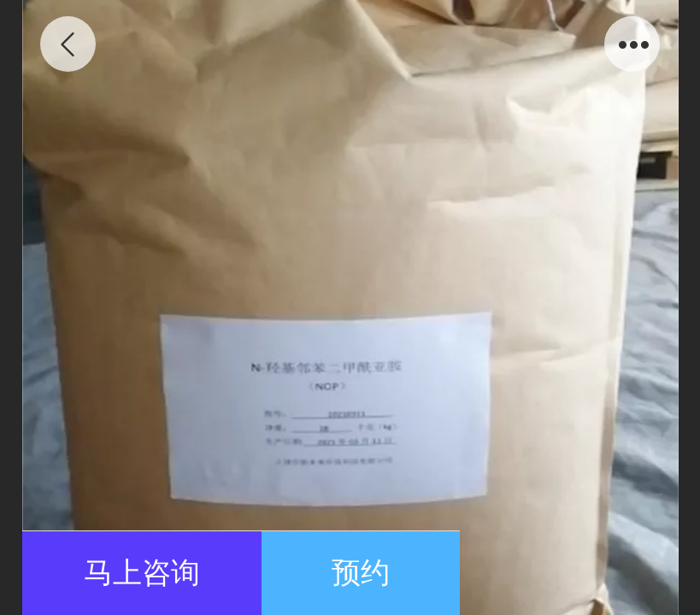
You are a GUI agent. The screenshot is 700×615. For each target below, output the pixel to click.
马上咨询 (142, 573)
